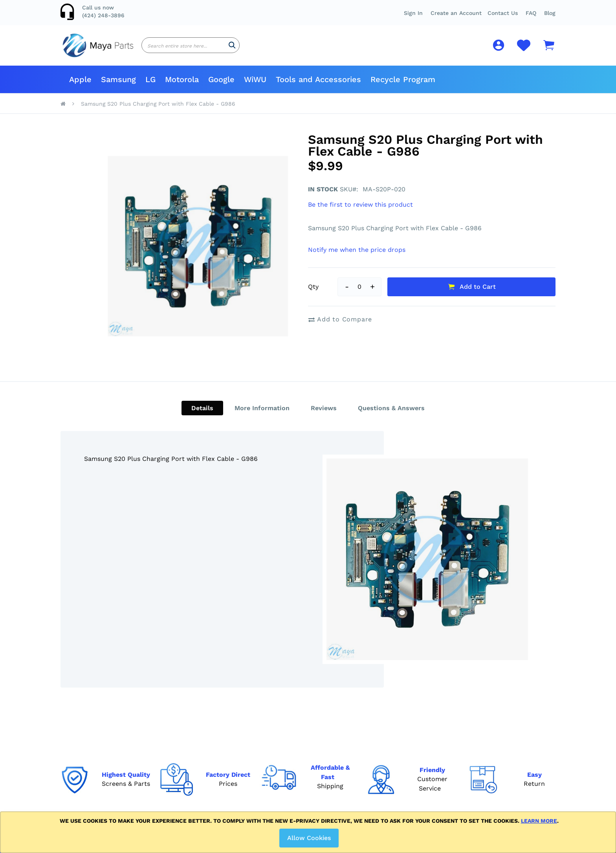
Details (202, 414)
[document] (309, 832)
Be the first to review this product (360, 210)
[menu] (308, 85)
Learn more (539, 821)
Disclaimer (295, 759)
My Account (224, 723)
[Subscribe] (443, 739)
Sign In (413, 13)
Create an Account (456, 13)
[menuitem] (80, 85)
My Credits (223, 759)
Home (63, 110)
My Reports (224, 747)
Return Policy (300, 735)
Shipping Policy (302, 747)
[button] (531, 13)
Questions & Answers (391, 414)
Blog (550, 13)
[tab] (202, 414)
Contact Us (503, 13)
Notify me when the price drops (357, 256)
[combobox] (191, 48)
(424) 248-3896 (103, 15)
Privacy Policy (300, 771)
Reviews (324, 414)
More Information (262, 414)
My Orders (222, 735)
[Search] (232, 48)
